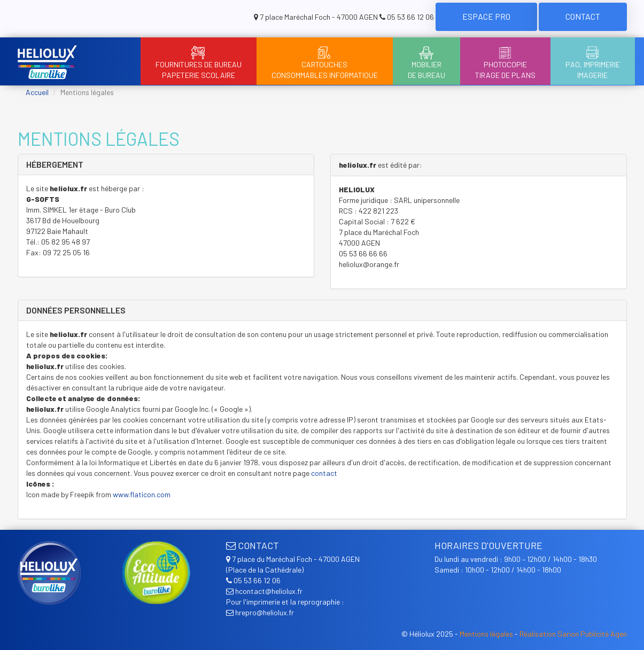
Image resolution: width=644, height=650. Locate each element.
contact (324, 473)
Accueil (37, 92)
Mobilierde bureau (426, 63)
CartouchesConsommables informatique (325, 63)
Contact (583, 16)
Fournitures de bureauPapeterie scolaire (199, 63)
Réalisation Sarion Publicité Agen (573, 634)
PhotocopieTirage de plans (505, 63)
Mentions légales (486, 634)
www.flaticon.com (142, 494)
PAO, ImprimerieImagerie (593, 63)
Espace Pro (486, 16)
